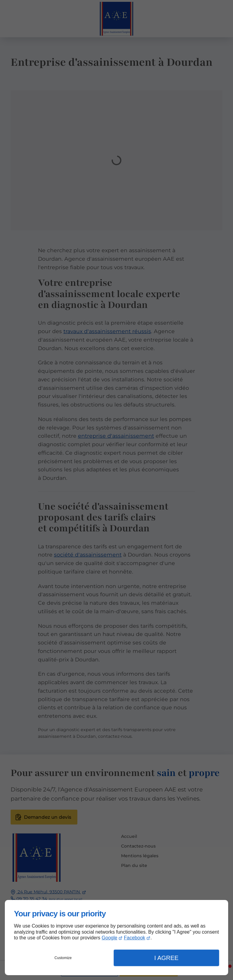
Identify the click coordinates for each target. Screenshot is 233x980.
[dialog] (116, 938)
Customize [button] (63, 958)
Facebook (134, 938)
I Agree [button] (166, 958)
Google (110, 938)
